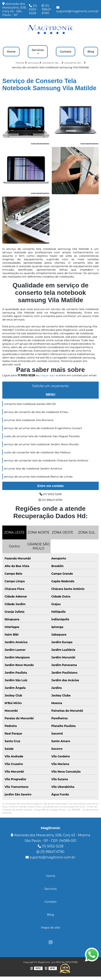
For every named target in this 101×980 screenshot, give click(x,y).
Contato (66, 52)
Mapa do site (50, 927)
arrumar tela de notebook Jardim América (33, 468)
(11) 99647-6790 (47, 9)
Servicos (38, 50)
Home (11, 52)
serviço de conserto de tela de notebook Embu (36, 412)
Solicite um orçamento (50, 386)
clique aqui (48, 375)
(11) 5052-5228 (33, 9)
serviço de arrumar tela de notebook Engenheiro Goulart (43, 428)
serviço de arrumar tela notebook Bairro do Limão (38, 477)
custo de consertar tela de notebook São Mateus (37, 452)
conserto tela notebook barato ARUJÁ (30, 404)
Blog (91, 52)
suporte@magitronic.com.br (78, 9)
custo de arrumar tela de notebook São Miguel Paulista (42, 436)
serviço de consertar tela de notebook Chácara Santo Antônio (46, 460)
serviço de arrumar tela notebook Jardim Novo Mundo (41, 444)
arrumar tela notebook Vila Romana (29, 420)
